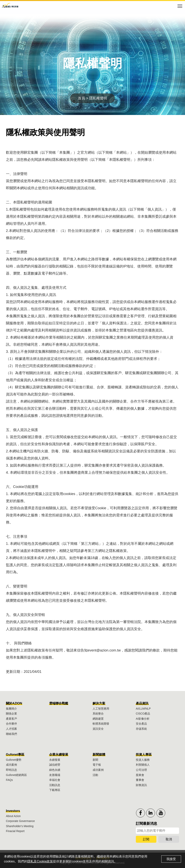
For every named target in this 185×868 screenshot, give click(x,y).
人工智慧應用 (101, 709)
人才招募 (11, 729)
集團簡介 (11, 709)
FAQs (9, 780)
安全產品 (141, 724)
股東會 (140, 775)
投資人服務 (143, 760)
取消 (169, 839)
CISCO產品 (143, 714)
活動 (95, 775)
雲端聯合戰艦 (59, 703)
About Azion (13, 816)
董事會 (140, 780)
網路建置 (98, 719)
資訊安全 (98, 729)
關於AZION (14, 703)
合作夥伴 (11, 724)
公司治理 (141, 770)
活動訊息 (55, 785)
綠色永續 (55, 770)
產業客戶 (11, 719)
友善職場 (55, 775)
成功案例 (11, 765)
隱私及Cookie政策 (40, 861)
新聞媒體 (99, 755)
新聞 (95, 760)
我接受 (171, 859)
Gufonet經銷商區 (16, 775)
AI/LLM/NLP (143, 709)
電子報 (97, 765)
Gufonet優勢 (14, 760)
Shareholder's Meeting (20, 826)
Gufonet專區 (15, 755)
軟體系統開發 (101, 724)
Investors (13, 811)
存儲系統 (141, 729)
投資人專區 (144, 755)
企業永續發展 (59, 755)
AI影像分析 (143, 719)
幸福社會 (55, 780)
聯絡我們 (11, 734)
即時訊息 (11, 770)
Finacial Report (15, 831)
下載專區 (55, 790)
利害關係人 (143, 765)
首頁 (82, 98)
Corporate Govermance (20, 821)
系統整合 (98, 714)
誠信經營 (55, 765)
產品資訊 (142, 703)
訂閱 (146, 839)
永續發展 (55, 760)
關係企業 (11, 714)
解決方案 (99, 703)
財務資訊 (141, 785)
